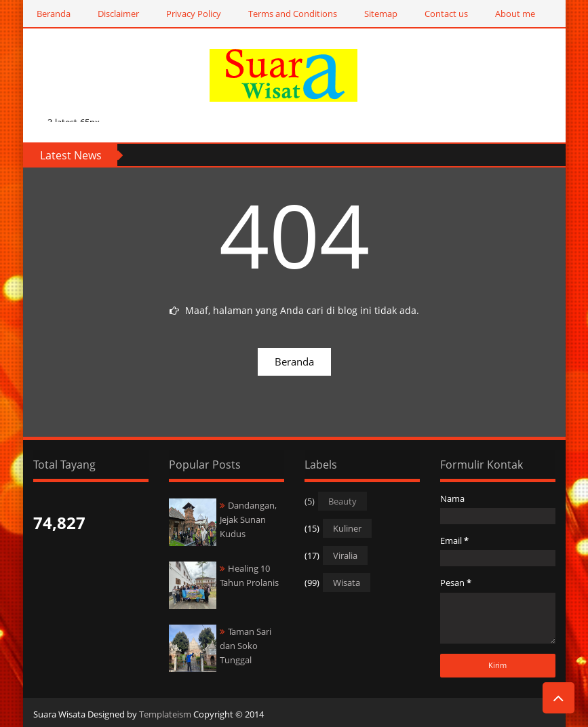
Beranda (54, 14)
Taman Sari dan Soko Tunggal (246, 646)
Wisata (347, 583)
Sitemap (381, 14)
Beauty (342, 501)
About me (515, 14)
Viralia (345, 555)
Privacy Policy (194, 14)
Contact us (446, 14)
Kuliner (347, 528)
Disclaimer (118, 14)
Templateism (165, 714)
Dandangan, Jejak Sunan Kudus (248, 519)
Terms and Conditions (293, 14)
